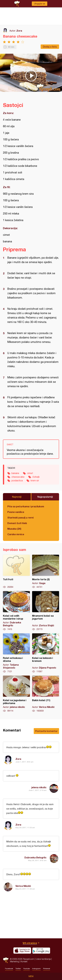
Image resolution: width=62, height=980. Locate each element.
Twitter (18, 969)
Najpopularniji (45, 497)
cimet (30, 473)
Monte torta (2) (46, 572)
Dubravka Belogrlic (35, 857)
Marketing (15, 961)
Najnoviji (17, 497)
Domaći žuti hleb (17, 523)
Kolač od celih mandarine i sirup (16, 611)
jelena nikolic (39, 787)
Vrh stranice (30, 943)
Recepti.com (6, 960)
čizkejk (36, 477)
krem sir (35, 480)
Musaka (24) (14, 529)
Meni (31, 976)
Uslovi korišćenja (43, 959)
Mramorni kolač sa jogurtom (46, 611)
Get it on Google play (41, 951)
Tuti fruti (16, 572)
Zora (19, 31)
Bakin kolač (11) (46, 694)
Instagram (36, 969)
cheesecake (18, 477)
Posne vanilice (16, 512)
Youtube (27, 969)
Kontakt (24, 961)
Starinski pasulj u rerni (20, 518)
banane (15, 473)
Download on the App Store (22, 951)
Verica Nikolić (23, 886)
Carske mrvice (16, 534)
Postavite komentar (46, 731)
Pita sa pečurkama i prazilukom (26, 506)
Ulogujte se (40, 4)
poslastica (17, 480)
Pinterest (47, 969)
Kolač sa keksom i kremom (46, 653)
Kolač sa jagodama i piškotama (16, 694)
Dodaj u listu (50, 47)
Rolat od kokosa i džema (16, 653)
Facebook (9, 969)
